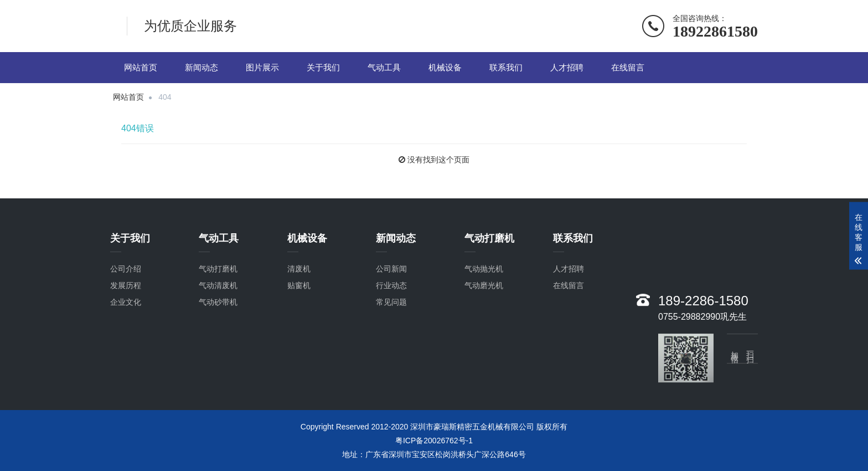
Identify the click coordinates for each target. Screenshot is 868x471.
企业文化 (126, 311)
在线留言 (628, 67)
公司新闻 (391, 278)
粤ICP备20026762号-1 (434, 441)
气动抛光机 (484, 278)
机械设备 (445, 67)
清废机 (299, 278)
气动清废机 (218, 294)
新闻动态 (201, 67)
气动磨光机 (484, 294)
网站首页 (141, 67)
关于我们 (323, 67)
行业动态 (391, 294)
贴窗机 (299, 294)
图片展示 (262, 67)
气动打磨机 (218, 278)
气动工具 (384, 67)
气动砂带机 (218, 311)
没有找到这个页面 (438, 160)
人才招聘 (567, 67)
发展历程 (126, 294)
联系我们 (506, 67)
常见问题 (391, 311)
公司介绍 (126, 278)
